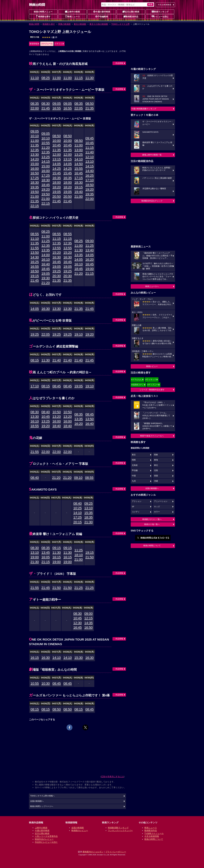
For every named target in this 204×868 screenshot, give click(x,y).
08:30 (46, 104)
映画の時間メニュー (43, 12)
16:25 (90, 176)
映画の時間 (34, 24)
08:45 (57, 386)
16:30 (57, 257)
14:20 (35, 159)
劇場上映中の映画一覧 (152, 155)
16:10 (46, 259)
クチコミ (59, 44)
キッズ (157, 507)
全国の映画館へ (152, 488)
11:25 (46, 241)
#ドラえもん (137, 379)
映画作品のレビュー (44, 839)
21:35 (90, 108)
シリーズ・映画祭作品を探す (152, 390)
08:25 (46, 78)
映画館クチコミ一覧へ (152, 519)
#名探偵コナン (138, 385)
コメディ (136, 512)
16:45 (78, 173)
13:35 (46, 250)
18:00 (57, 182)
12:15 (88, 618)
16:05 (46, 557)
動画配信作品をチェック (152, 201)
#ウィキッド (151, 379)
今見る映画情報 (152, 836)
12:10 (90, 157)
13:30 (35, 155)
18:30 (35, 182)
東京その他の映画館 (99, 24)
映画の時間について (152, 546)
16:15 (57, 557)
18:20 (57, 187)
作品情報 (119, 63)
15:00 (35, 164)
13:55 (57, 248)
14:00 (46, 255)
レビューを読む (160, 16)
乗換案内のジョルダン (93, 852)
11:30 (90, 78)
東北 (156, 465)
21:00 (35, 196)
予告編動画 (102, 16)
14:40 (90, 171)
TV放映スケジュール (154, 833)
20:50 (57, 196)
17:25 (35, 178)
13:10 (90, 161)
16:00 (35, 169)
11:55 (35, 248)
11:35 (35, 145)
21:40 (57, 360)
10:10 (35, 136)
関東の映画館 (64, 24)
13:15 (57, 159)
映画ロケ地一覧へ (152, 524)
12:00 (57, 155)
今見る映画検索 (165, 5)
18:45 (46, 185)
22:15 (35, 206)
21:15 (90, 273)
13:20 (57, 417)
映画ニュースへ (152, 286)
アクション (137, 501)
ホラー (157, 512)
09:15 (57, 548)
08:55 (35, 234)
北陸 (156, 470)
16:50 (35, 173)
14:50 (78, 164)
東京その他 (35, 37)
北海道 (135, 465)
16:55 (57, 108)
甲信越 (135, 470)
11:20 (46, 148)
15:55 (78, 169)
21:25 (78, 588)
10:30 (46, 683)
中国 (134, 476)
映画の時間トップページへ (42, 806)
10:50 (57, 412)
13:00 (78, 150)
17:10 (90, 180)
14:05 (57, 164)
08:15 (35, 360)
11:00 (57, 78)
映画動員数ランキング (118, 828)
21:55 (35, 452)
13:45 (46, 553)
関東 (156, 455)
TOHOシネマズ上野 (120, 24)
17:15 (78, 178)
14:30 (35, 257)
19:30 (46, 278)
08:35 (35, 104)
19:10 (78, 334)
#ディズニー (153, 385)
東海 (156, 460)
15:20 (57, 253)
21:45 (46, 108)
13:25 (46, 157)
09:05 (57, 104)
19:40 (78, 192)
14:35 (88, 623)
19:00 (90, 269)
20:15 (77, 522)
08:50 (90, 104)
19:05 (57, 192)
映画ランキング (160, 12)
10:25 (77, 508)
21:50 (90, 557)
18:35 (88, 517)
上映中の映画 (72, 12)
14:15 (46, 161)
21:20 (46, 283)
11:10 (35, 78)
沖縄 (156, 481)
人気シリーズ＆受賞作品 (46, 836)
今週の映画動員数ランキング (144, 109)
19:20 (46, 189)
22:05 (78, 108)
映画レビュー (152, 366)
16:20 (90, 259)
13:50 (35, 253)
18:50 (90, 185)
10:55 (46, 143)
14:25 (57, 169)
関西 (134, 460)
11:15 (78, 78)
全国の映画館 (78, 828)
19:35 (35, 187)
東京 (134, 455)
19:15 (78, 187)
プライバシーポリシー (116, 852)
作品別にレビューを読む (46, 842)
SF (133, 507)
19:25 (57, 271)
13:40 (90, 250)
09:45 (90, 138)
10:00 (57, 141)
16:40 (46, 264)
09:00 (90, 241)
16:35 (57, 178)
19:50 (35, 192)
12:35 (35, 150)
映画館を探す (43, 16)
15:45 (57, 173)
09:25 (88, 503)
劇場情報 (33, 44)
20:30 (57, 276)
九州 (134, 481)
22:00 (35, 108)
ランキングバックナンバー (120, 830)
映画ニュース (72, 16)
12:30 (77, 623)
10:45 (57, 145)
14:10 (78, 159)
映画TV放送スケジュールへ (152, 436)
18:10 (78, 555)
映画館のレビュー (80, 830)
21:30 (88, 522)
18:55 (35, 426)
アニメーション (161, 501)
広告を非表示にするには (112, 777)
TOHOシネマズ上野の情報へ (42, 796)
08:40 (46, 412)
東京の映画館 (80, 24)
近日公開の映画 (131, 12)
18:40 (57, 426)
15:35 (88, 513)
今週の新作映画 (102, 12)
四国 (156, 476)
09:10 (78, 478)
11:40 (90, 152)
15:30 (78, 658)
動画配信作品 (131, 16)
